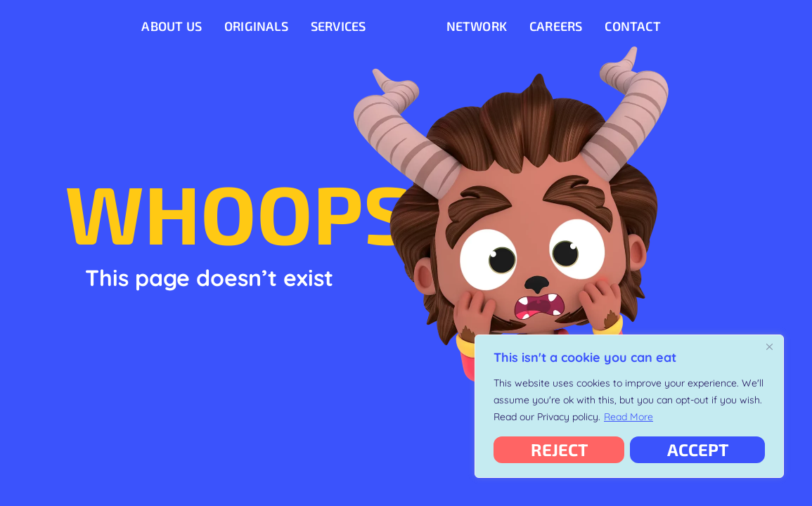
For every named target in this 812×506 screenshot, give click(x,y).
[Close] (769, 346)
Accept (698, 449)
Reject (559, 449)
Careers (556, 26)
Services (339, 26)
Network (477, 26)
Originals (256, 26)
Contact (632, 26)
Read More (629, 417)
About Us (172, 26)
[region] (629, 406)
